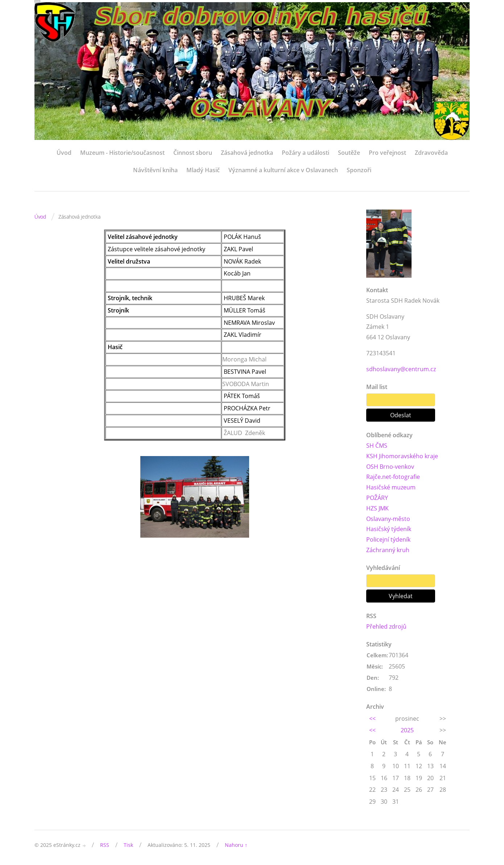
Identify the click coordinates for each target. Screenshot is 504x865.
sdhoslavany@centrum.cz (401, 369)
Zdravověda (431, 153)
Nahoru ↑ (236, 845)
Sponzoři (359, 170)
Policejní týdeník (388, 539)
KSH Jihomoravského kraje (402, 456)
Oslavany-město (388, 519)
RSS (105, 845)
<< (372, 719)
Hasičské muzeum (391, 487)
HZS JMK (377, 508)
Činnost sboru (193, 153)
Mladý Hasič (203, 170)
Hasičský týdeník (389, 529)
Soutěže (349, 153)
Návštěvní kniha (155, 170)
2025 (407, 730)
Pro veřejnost (387, 153)
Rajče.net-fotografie (393, 477)
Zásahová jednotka (247, 153)
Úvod (64, 153)
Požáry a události (305, 153)
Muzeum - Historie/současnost (122, 153)
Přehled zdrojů (386, 626)
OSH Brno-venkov (390, 467)
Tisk (128, 845)
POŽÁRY (377, 498)
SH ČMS (377, 446)
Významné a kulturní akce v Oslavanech (283, 170)
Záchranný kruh (388, 550)
